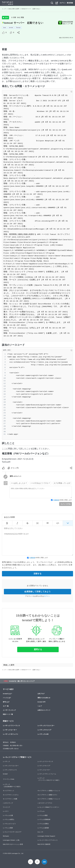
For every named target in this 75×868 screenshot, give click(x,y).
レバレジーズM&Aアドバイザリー (48, 807)
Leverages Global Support (46, 836)
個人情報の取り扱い (17, 745)
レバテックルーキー (10, 730)
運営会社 (6, 742)
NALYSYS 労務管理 (44, 844)
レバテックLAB (43, 734)
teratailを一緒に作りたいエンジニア (22, 681)
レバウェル (41, 811)
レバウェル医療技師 (44, 819)
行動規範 (56, 500)
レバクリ (6, 811)
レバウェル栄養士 (43, 824)
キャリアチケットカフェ (11, 795)
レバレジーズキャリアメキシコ (48, 840)
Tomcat (18, 28)
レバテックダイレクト (11, 734)
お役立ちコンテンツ (44, 710)
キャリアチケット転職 (10, 799)
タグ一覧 (6, 706)
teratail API (42, 702)
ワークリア (7, 807)
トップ (4, 9)
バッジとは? (7, 698)
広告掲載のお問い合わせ (11, 749)
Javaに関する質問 (14, 9)
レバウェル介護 (8, 815)
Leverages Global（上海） (12, 840)
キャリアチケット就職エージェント (49, 791)
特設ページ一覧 (8, 714)
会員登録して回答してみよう (37, 592)
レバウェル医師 (8, 828)
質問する (38, 649)
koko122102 (68, 22)
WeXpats (6, 836)
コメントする (65, 504)
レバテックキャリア (45, 730)
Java (5, 28)
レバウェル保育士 (9, 819)
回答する (38, 574)
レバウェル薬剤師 (43, 828)
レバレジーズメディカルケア (12, 832)
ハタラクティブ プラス (45, 803)
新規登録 (70, 3)
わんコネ (40, 832)
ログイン (63, 3)
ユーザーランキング (9, 710)
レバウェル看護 (43, 815)
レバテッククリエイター (46, 726)
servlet (11, 28)
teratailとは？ (8, 694)
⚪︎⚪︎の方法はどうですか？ (40, 483)
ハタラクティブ (8, 803)
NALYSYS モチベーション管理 (13, 844)
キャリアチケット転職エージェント (49, 799)
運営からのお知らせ (44, 698)
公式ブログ (41, 694)
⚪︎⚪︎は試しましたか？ (19, 483)
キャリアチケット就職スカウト (48, 795)
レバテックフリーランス (11, 726)
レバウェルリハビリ (9, 824)
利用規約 (13, 742)
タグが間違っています (62, 483)
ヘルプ (40, 706)
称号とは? (6, 702)
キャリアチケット (9, 791)
